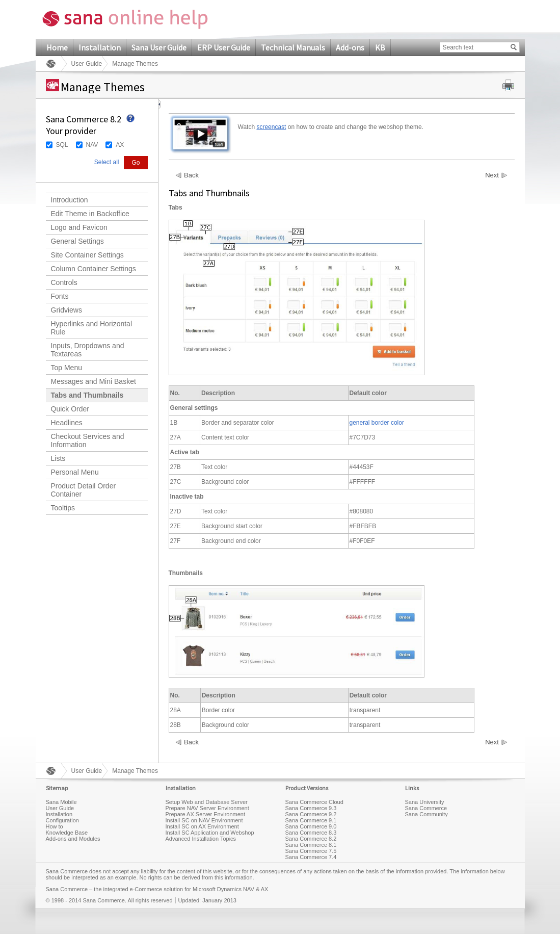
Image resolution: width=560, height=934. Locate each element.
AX (120, 145)
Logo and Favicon (79, 227)
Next (492, 175)
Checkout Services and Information (88, 440)
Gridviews (66, 310)
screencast (271, 127)
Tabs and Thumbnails (87, 395)
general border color (377, 423)
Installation (100, 47)
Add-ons (350, 47)
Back (191, 175)
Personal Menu (75, 472)
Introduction (70, 200)
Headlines (67, 423)
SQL (62, 145)
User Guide (87, 64)
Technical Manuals (293, 47)
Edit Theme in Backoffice (90, 214)
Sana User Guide (159, 47)
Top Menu (66, 368)
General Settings (77, 241)
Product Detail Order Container (84, 490)
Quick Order (70, 409)
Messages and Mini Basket (94, 381)
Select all (107, 162)
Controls (64, 282)
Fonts (60, 296)
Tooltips (63, 508)
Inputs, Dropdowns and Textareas (88, 350)
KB (380, 47)
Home (57, 47)
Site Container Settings (87, 255)
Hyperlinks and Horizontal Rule (92, 328)
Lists (58, 458)
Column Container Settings (94, 269)
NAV (92, 145)
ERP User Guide (224, 47)
